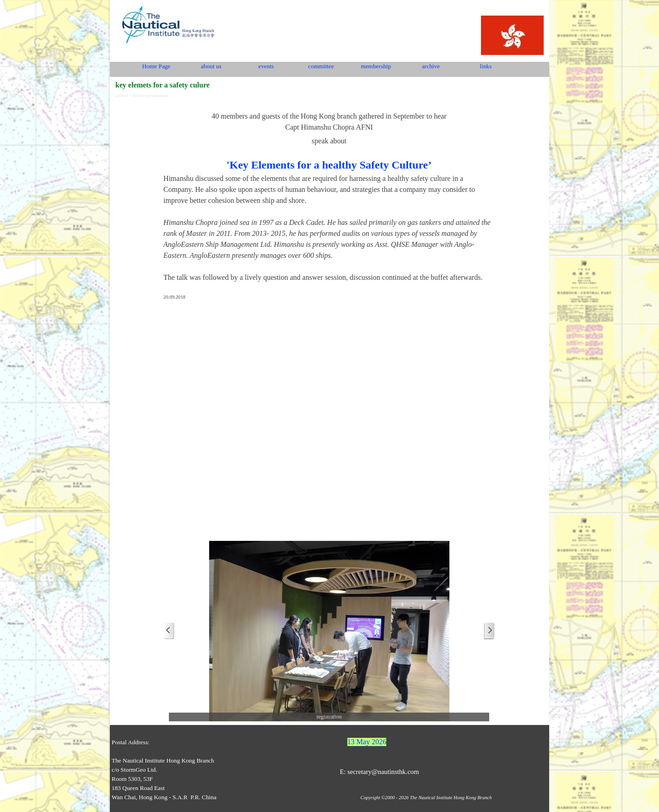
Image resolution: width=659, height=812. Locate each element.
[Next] (489, 631)
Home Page (157, 66)
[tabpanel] (329, 202)
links (486, 66)
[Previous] (169, 631)
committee (321, 66)
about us (211, 66)
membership (376, 66)
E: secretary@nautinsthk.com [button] (379, 772)
